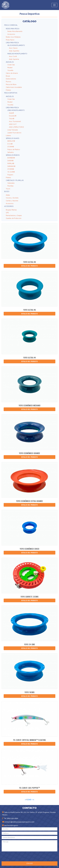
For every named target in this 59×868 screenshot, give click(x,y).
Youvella (10, 70)
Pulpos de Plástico (14, 149)
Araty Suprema (14, 59)
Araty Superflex (14, 51)
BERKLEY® (11, 141)
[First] (25, 800)
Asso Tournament (15, 121)
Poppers (10, 175)
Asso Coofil (13, 56)
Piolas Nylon (10, 40)
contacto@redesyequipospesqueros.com (18, 822)
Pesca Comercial (11, 25)
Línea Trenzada (13, 130)
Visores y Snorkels (12, 198)
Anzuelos (10, 62)
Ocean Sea (11, 65)
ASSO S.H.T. (13, 124)
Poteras (8, 90)
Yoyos (8, 189)
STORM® (11, 147)
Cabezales (11, 183)
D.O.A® (10, 144)
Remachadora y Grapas (14, 215)
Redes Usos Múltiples (13, 37)
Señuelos (11, 152)
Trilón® (12, 119)
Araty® (11, 113)
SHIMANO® (11, 166)
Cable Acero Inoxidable (14, 87)
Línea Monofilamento (16, 110)
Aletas (8, 195)
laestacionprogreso (10, 825)
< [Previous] (26, 800)
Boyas (8, 76)
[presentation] (29, 856)
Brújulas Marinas (11, 210)
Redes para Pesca (13, 29)
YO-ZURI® (11, 172)
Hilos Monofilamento (16, 45)
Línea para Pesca (12, 43)
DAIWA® (10, 161)
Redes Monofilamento (15, 31)
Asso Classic (13, 48)
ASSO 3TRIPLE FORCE (16, 127)
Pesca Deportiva (11, 93)
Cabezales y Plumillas (15, 180)
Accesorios (11, 34)
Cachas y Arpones (12, 201)
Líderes (8, 136)
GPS (7, 213)
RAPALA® (11, 163)
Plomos (8, 82)
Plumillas (10, 186)
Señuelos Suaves (13, 138)
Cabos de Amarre (12, 73)
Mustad (10, 68)
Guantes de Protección (14, 218)
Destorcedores (11, 79)
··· (32, 800)
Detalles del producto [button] (29, 266)
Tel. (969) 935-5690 (10, 818)
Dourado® (13, 116)
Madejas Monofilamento (17, 54)
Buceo (7, 192)
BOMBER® (11, 158)
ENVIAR (30, 863)
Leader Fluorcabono (14, 133)
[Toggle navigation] (54, 5)
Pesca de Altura (11, 84)
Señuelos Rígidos (13, 155)
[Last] (34, 800)
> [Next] (33, 800)
